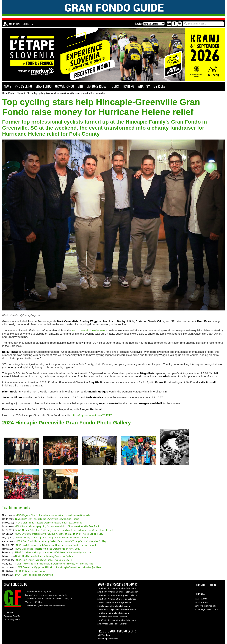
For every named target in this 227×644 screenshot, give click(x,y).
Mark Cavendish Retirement (89, 330)
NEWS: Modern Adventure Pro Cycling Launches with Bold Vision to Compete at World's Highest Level (64, 530)
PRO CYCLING (23, 86)
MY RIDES (14, 24)
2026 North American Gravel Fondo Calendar (118, 592)
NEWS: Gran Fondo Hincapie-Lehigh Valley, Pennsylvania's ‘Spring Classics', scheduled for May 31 (62, 541)
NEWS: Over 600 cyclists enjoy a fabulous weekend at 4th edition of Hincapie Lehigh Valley (59, 534)
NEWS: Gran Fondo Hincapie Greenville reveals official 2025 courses (49, 523)
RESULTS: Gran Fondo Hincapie (30, 571)
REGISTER (28, 24)
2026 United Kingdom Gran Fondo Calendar (117, 610)
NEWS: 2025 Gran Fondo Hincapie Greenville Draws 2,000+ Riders (47, 519)
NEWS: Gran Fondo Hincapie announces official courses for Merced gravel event (54, 553)
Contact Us (9, 612)
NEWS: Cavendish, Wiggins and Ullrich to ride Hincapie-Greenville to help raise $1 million (58, 568)
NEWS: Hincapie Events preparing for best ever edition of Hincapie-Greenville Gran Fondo (57, 527)
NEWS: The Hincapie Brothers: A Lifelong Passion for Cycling (44, 556)
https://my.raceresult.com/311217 (92, 415)
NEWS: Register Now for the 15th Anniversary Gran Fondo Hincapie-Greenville (53, 515)
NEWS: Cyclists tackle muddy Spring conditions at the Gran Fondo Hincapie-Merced (56, 545)
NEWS (8, 86)
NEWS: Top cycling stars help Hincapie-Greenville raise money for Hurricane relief (55, 564)
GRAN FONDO (44, 86)
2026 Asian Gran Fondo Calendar (112, 617)
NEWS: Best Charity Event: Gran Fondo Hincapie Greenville (44, 560)
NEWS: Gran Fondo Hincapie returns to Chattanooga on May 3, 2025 (47, 549)
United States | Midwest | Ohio (17, 93)
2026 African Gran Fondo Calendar (113, 624)
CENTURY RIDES (97, 86)
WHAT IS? (144, 86)
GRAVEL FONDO (65, 86)
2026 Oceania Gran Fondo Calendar (113, 613)
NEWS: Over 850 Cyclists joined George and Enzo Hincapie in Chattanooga (52, 538)
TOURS (114, 86)
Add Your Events (105, 635)
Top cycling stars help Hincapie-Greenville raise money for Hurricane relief (70, 93)
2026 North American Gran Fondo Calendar (117, 588)
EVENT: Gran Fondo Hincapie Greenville (34, 575)
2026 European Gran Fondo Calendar (114, 606)
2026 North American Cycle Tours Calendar (117, 599)
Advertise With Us (12, 616)
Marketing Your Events (108, 639)
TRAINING (128, 86)
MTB (80, 86)
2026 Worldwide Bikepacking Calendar (115, 603)
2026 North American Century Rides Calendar (118, 595)
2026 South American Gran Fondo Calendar (117, 620)
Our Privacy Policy (12, 620)
